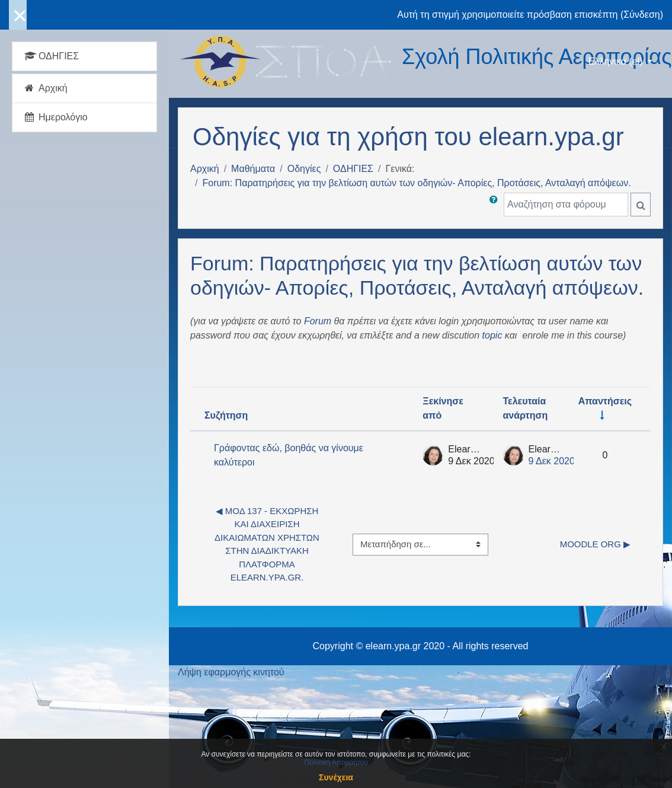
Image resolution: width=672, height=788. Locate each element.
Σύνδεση (641, 15)
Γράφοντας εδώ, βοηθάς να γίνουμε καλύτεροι (289, 455)
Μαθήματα (253, 169)
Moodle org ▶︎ (595, 544)
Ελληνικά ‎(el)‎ (617, 61)
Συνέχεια (336, 777)
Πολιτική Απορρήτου (336, 763)
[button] (496, 205)
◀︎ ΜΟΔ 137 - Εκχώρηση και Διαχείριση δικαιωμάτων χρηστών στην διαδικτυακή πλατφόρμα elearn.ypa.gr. (268, 544)
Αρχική (205, 169)
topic (492, 335)
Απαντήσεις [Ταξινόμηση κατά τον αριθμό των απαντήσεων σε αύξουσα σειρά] (605, 401)
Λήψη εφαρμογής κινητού (231, 672)
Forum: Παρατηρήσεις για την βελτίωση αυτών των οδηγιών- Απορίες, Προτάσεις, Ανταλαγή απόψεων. (416, 183)
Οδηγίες (304, 169)
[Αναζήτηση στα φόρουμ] (566, 205)
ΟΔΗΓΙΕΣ (353, 169)
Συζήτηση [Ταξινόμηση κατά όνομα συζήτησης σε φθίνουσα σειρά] (226, 415)
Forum (318, 321)
